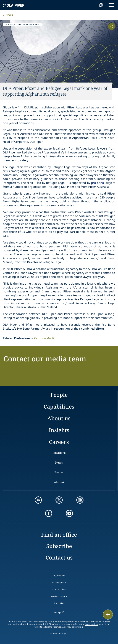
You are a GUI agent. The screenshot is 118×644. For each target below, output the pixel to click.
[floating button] (108, 615)
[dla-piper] (14, 5)
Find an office (59, 535)
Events (59, 472)
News (9, 15)
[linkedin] (38, 500)
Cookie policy (59, 589)
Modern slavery (59, 596)
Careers (59, 442)
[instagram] (80, 500)
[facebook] (49, 513)
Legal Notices (92, 624)
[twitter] (59, 500)
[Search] (92, 5)
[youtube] (69, 513)
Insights (59, 430)
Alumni (59, 482)
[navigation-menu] (111, 5)
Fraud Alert (59, 603)
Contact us (59, 557)
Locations (59, 453)
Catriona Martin (45, 338)
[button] (59, 361)
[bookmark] (101, 5)
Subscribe (59, 546)
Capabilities (59, 406)
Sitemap (56, 612)
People (59, 395)
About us (59, 418)
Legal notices (59, 575)
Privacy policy (59, 582)
